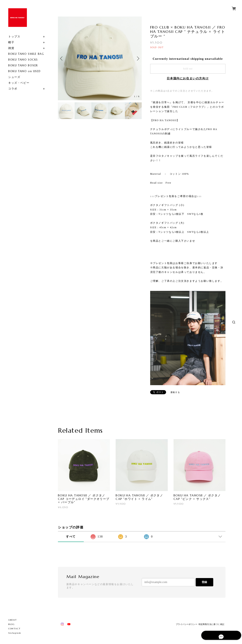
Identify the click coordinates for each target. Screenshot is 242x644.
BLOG (11, 624)
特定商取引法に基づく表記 (211, 624)
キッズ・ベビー (19, 83)
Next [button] (138, 59)
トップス (14, 36)
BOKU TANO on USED (24, 71)
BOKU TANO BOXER (23, 65)
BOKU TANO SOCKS (23, 60)
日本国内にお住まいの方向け (188, 78)
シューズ (14, 77)
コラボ (13, 89)
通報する (175, 392)
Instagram (15, 633)
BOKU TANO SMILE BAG (26, 54)
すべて (71, 537)
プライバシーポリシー (187, 624)
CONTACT (14, 629)
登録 (204, 582)
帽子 (11, 42)
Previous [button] (62, 59)
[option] (100, 58)
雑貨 (11, 48)
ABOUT (13, 620)
